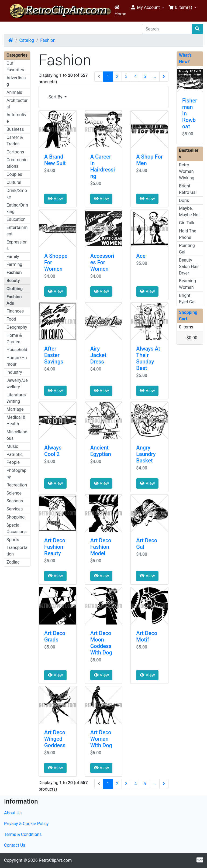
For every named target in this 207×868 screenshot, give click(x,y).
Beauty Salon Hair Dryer (189, 267)
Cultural (14, 182)
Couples (14, 174)
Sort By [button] (56, 97)
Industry (14, 372)
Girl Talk (187, 223)
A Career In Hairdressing (103, 166)
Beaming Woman (187, 284)
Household (17, 350)
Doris (184, 200)
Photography (16, 474)
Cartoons (15, 152)
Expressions (17, 245)
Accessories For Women (102, 262)
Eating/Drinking (17, 208)
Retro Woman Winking (187, 171)
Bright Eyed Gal (187, 299)
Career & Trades (15, 141)
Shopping (15, 517)
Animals (14, 92)
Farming (14, 264)
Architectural (17, 104)
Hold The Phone (188, 234)
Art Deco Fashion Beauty (55, 547)
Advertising (16, 81)
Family (13, 257)
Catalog (27, 40)
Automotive (16, 118)
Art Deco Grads (55, 636)
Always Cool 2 (53, 451)
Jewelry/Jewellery (17, 384)
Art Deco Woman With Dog (101, 739)
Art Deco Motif (147, 636)
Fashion (48, 40)
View (55, 199)
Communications (17, 163)
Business (15, 129)
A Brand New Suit (55, 160)
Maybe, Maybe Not (189, 212)
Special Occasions (17, 528)
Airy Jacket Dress (98, 355)
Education (16, 219)
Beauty (13, 281)
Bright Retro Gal (188, 189)
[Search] (167, 29)
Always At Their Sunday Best (148, 358)
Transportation (17, 551)
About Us (13, 813)
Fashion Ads (14, 300)
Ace (141, 256)
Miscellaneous (17, 435)
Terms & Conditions (23, 834)
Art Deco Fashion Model (101, 547)
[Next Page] (164, 77)
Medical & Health (16, 421)
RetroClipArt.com (55, 860)
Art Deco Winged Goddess (55, 739)
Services (15, 509)
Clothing (15, 289)
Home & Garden (14, 339)
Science (14, 493)
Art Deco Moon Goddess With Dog (101, 643)
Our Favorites (15, 66)
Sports (13, 540)
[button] (147, 8)
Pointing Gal (187, 249)
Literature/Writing (16, 398)
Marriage (15, 409)
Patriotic (15, 454)
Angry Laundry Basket (146, 454)
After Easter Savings (54, 355)
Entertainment (17, 231)
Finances (15, 311)
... (154, 76)
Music (12, 446)
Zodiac (13, 562)
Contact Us (15, 845)
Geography (17, 327)
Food (11, 319)
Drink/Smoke (17, 194)
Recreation (17, 485)
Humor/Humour (17, 361)
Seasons (15, 501)
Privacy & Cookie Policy (26, 824)
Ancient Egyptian (101, 451)
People (13, 462)
